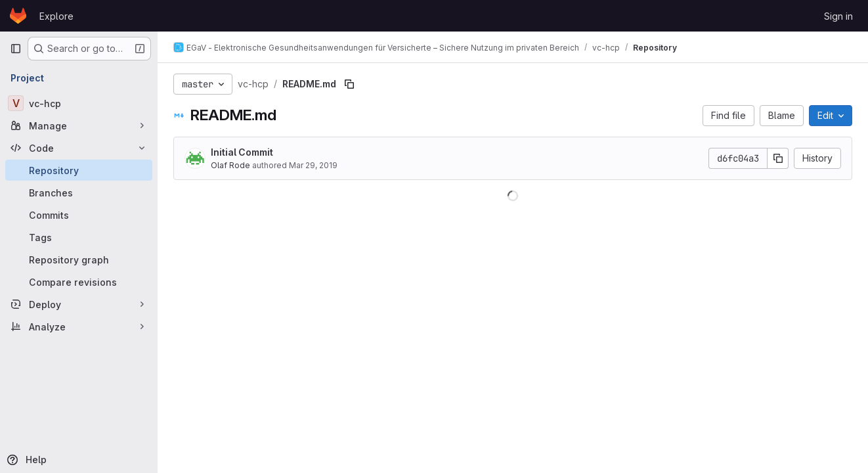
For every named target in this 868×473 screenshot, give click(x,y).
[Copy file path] (349, 84)
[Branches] (79, 192)
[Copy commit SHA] (778, 158)
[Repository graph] (79, 259)
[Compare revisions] (79, 282)
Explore (56, 16)
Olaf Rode (230, 165)
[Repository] (79, 170)
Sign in (838, 16)
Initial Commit (242, 152)
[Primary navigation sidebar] (16, 49)
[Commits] (79, 215)
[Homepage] (18, 16)
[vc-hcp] (79, 103)
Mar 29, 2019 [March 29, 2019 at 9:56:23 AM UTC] (313, 165)
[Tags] (79, 237)
